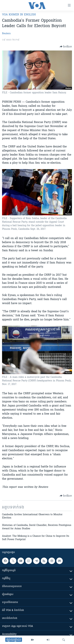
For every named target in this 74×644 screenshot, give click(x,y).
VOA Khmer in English (19, 15)
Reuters (6, 34)
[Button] (66, 47)
